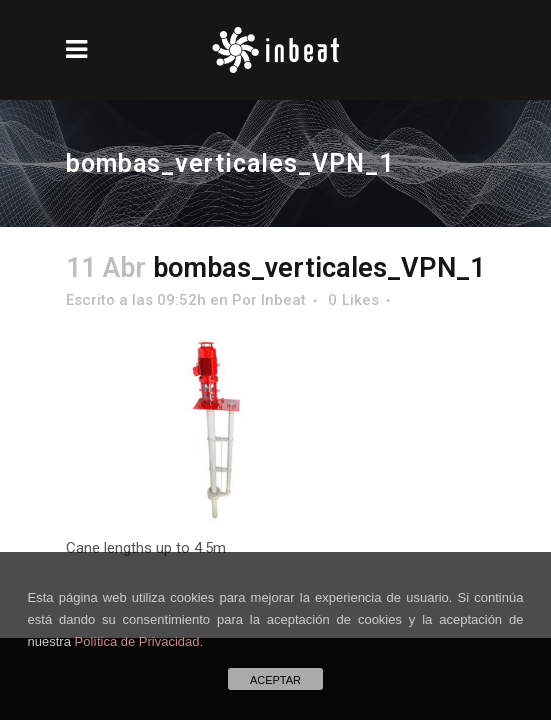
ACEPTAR (275, 680)
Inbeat (283, 300)
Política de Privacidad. (139, 641)
